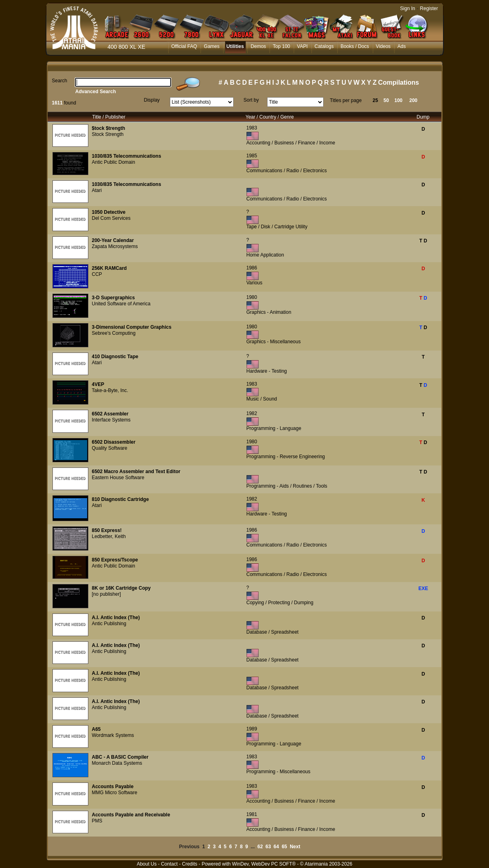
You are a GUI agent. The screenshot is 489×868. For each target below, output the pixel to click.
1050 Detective (109, 212)
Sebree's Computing (114, 333)
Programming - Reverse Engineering (286, 457)
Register (429, 8)
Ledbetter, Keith (109, 536)
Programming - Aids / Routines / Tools (287, 486)
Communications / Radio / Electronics (287, 171)
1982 (252, 413)
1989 (252, 729)
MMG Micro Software (115, 793)
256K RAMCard (110, 268)
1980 (252, 297)
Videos (383, 46)
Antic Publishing (109, 624)
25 (375, 100)
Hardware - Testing (267, 371)
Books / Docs (355, 46)
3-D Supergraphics (114, 298)
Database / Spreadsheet (273, 632)
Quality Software (110, 448)
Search (60, 81)
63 (268, 847)
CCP (97, 274)
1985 (252, 156)
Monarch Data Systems (117, 763)
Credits (190, 864)
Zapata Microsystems (115, 246)
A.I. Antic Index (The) (116, 618)
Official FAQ (184, 46)
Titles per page (346, 100)
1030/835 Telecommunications (127, 156)
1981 (252, 814)
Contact (169, 864)
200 (414, 100)
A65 (96, 729)
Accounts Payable (113, 787)
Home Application (265, 255)
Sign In (408, 8)
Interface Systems (111, 420)
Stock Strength (108, 134)
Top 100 (281, 46)
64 (276, 847)
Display (152, 100)
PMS (97, 821)
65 (284, 847)
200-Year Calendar (113, 240)
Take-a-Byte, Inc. (110, 390)
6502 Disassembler (114, 442)
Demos (258, 46)
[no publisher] (107, 594)
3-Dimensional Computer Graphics (132, 327)
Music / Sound (262, 399)
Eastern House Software (118, 478)
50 (386, 100)
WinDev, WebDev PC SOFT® (264, 864)
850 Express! (107, 530)
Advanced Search (96, 92)
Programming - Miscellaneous (279, 772)
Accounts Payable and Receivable (131, 815)
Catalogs (324, 46)
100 (399, 100)
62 (260, 847)
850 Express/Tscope (115, 560)
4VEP (98, 384)
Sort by (251, 100)
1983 (252, 128)
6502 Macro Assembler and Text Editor (136, 472)
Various (255, 283)
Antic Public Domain (114, 162)
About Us (147, 864)
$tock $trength (109, 128)
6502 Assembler (110, 414)
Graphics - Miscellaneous (274, 342)
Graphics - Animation (269, 312)
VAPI (302, 46)
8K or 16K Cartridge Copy (121, 588)
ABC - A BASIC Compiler (120, 757)
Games (212, 46)
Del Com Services (111, 218)
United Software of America (121, 304)
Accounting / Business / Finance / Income (291, 143)
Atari (97, 190)
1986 (252, 268)
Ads (402, 46)
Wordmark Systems (113, 735)
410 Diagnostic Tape (115, 357)
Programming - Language (274, 428)
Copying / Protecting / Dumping (280, 603)
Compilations (398, 82)
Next (295, 847)
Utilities (235, 46)
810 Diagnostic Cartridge (120, 499)
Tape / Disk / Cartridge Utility (277, 227)
